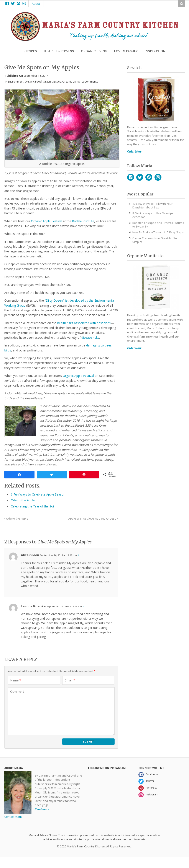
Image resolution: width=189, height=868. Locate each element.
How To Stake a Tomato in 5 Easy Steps (158, 232)
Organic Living (71, 82)
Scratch (134, 68)
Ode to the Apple (23, 500)
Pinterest (149, 177)
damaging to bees (99, 345)
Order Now (134, 152)
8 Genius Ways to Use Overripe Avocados (153, 215)
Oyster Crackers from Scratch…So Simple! (155, 240)
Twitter (140, 177)
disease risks (90, 337)
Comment (17, 692)
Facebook (131, 177)
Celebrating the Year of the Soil (33, 506)
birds (8, 350)
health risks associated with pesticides (84, 323)
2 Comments (90, 82)
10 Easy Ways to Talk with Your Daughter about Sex (152, 206)
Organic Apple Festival (47, 221)
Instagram (158, 177)
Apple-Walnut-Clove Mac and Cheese (93, 519)
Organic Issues (52, 82)
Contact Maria (13, 817)
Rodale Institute (83, 221)
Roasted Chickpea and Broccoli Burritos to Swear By (158, 225)
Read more (42, 809)
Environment (16, 82)
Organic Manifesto (145, 256)
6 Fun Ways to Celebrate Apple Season (38, 494)
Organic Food (33, 82)
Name (16, 680)
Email (70, 680)
